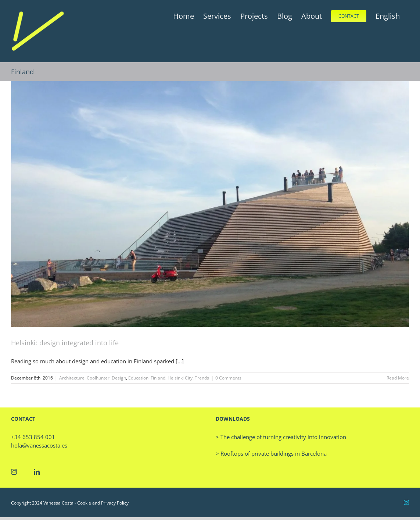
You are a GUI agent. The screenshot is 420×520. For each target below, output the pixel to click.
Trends (202, 378)
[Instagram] (14, 472)
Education (138, 378)
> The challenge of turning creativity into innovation (281, 437)
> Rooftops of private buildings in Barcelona (271, 453)
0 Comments (228, 378)
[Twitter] (25, 472)
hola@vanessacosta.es (39, 445)
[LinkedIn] (37, 472)
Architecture (72, 378)
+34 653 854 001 (33, 437)
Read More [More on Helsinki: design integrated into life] (398, 378)
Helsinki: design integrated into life (65, 343)
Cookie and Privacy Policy (103, 503)
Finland (158, 378)
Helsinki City (180, 378)
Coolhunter (98, 378)
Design (119, 378)
